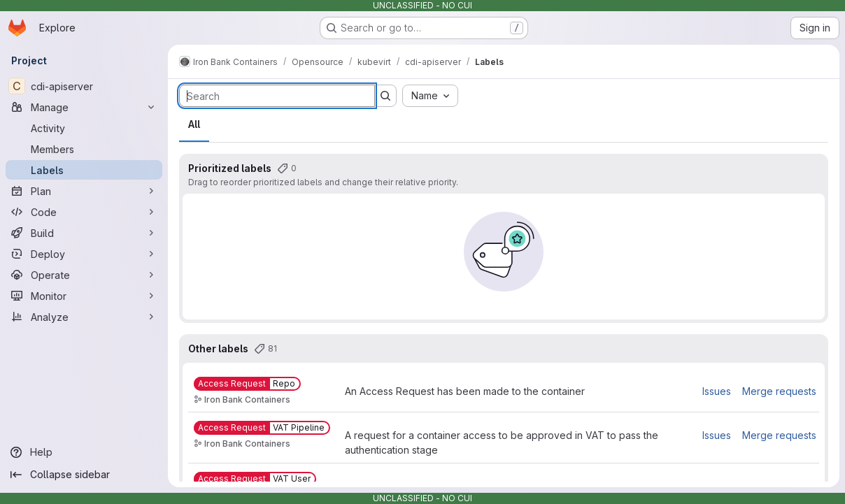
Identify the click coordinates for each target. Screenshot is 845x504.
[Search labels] (277, 96)
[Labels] (84, 170)
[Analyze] (84, 317)
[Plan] (84, 191)
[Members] (84, 149)
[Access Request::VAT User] (255, 479)
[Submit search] (385, 96)
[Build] (84, 233)
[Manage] (84, 107)
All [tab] (194, 124)
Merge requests (779, 391)
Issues (717, 391)
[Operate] (84, 275)
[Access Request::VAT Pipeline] (262, 428)
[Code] (84, 212)
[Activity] (84, 128)
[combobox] (430, 96)
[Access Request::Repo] (247, 384)
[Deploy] (84, 254)
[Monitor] (84, 296)
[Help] (84, 452)
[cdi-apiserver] (84, 86)
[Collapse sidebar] (84, 475)
